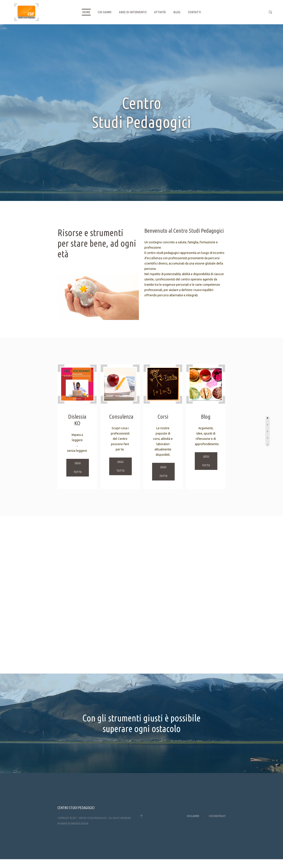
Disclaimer (193, 816)
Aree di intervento (133, 12)
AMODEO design (79, 824)
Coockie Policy (217, 816)
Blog (177, 12)
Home (86, 12)
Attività (160, 12)
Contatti (194, 12)
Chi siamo (105, 12)
